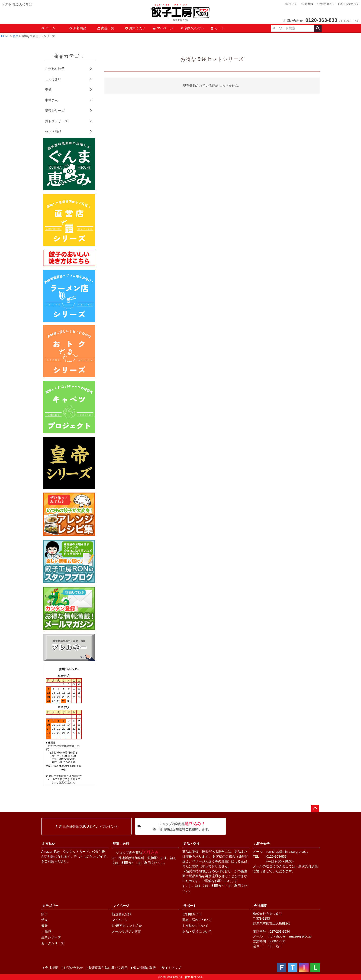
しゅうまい (53, 79)
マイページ (163, 28)
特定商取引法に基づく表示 (108, 968)
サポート (190, 906)
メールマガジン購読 (126, 931)
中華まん (52, 100)
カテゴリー (50, 906)
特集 (16, 36)
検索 (318, 28)
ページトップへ (315, 808)
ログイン (292, 4)
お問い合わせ (73, 968)
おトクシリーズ (56, 121)
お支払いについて (195, 926)
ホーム (48, 28)
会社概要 (260, 906)
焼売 (45, 920)
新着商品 (78, 28)
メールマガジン (349, 4)
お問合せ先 (262, 844)
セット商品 (53, 131)
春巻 (48, 90)
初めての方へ (192, 28)
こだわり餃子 (55, 69)
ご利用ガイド (326, 4)
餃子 (45, 914)
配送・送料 (121, 844)
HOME (5, 36)
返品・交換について (197, 931)
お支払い (49, 844)
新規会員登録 (122, 914)
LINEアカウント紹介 (127, 926)
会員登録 (308, 4)
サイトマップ (171, 968)
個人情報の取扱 (145, 968)
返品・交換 (191, 844)
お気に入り (135, 28)
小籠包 (46, 931)
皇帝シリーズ (55, 111)
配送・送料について (197, 920)
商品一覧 (106, 28)
